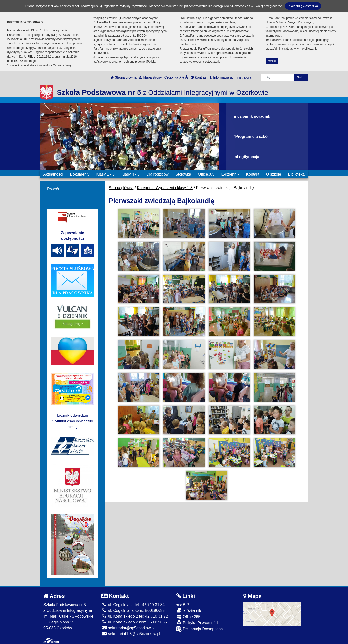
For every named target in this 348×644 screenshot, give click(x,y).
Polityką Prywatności (133, 6)
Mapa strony (150, 77)
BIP (183, 605)
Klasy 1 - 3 (105, 174)
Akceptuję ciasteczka (303, 6)
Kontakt (253, 174)
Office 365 (188, 617)
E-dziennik (230, 174)
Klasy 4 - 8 (130, 174)
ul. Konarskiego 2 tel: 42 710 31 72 (135, 616)
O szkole (274, 174)
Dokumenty (80, 174)
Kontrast (199, 77)
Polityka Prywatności (197, 623)
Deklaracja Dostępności (200, 629)
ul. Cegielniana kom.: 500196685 (133, 611)
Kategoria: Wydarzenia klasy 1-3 (165, 188)
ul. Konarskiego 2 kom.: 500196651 (135, 622)
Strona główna (123, 77)
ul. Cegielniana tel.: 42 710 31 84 (133, 605)
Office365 (206, 174)
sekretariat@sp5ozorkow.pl (128, 628)
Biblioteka (296, 174)
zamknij (272, 61)
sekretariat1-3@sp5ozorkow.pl (131, 634)
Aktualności (53, 174)
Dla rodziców (158, 174)
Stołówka (183, 174)
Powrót (53, 189)
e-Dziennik (189, 611)
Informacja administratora (231, 77)
